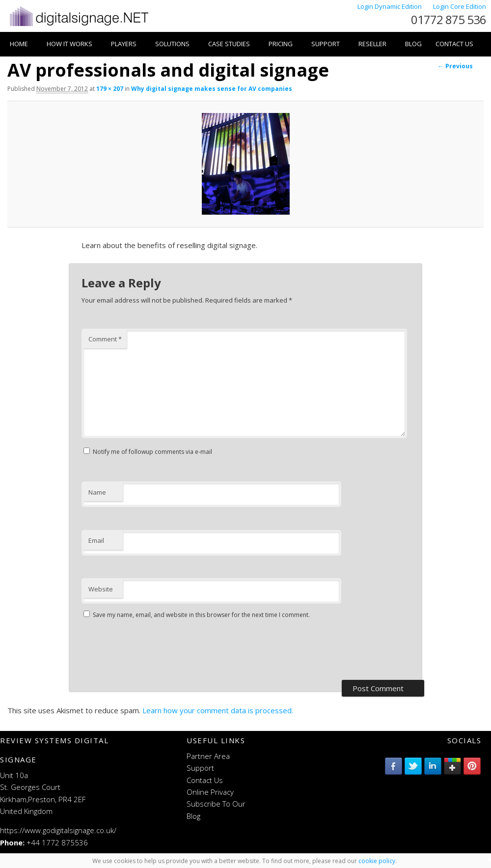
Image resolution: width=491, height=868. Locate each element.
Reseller (372, 44)
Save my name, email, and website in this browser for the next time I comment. (201, 615)
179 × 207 (110, 89)
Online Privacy (210, 792)
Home (19, 44)
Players (124, 44)
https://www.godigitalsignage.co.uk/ (58, 830)
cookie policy (377, 861)
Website (101, 589)
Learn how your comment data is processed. (218, 710)
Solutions (172, 44)
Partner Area (208, 756)
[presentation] (156, 651)
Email (96, 540)
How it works (69, 44)
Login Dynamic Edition (390, 6)
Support (326, 44)
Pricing (281, 44)
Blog (413, 44)
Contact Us (454, 44)
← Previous (455, 66)
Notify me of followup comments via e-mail (152, 452)
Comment (105, 339)
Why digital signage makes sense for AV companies (212, 89)
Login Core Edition (460, 6)
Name (97, 492)
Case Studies (229, 44)
